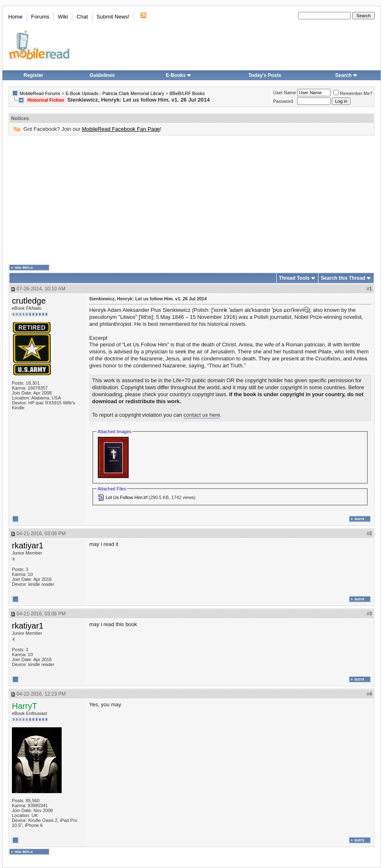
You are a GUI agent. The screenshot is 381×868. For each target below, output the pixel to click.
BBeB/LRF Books (187, 93)
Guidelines (102, 75)
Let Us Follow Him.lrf (126, 497)
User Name (285, 93)
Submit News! (113, 17)
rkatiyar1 (28, 545)
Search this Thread (343, 278)
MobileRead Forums (40, 93)
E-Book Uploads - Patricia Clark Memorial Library (115, 93)
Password (283, 101)
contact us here (202, 415)
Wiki (63, 17)
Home (15, 17)
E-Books (179, 75)
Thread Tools (294, 278)
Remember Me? (353, 93)
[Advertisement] (179, 200)
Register (33, 75)
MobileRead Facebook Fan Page (121, 129)
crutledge (29, 301)
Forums (40, 17)
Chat (82, 17)
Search (346, 75)
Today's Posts (265, 75)
